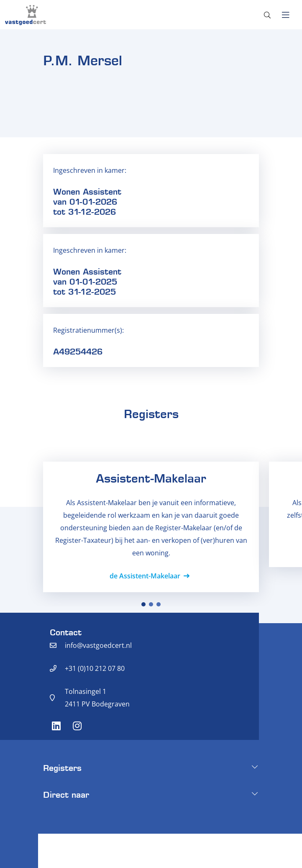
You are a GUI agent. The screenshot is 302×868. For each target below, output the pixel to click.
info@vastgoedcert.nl (98, 645)
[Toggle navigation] (285, 15)
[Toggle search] (267, 15)
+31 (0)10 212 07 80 (95, 668)
